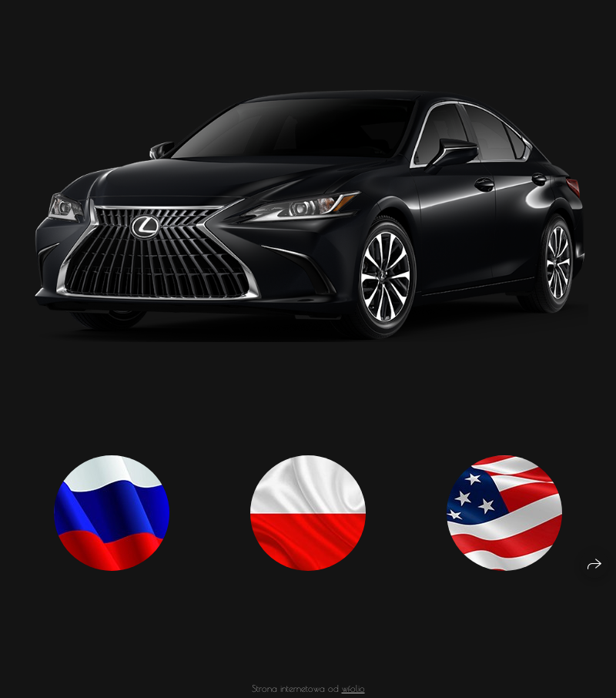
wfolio (353, 692)
